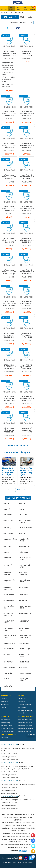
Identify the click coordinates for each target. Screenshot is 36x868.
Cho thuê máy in (9, 607)
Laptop (23, 509)
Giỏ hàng (32, 8)
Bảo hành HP (19, 12)
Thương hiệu (22, 699)
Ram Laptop (9, 595)
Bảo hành (23, 552)
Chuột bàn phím (24, 655)
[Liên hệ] (33, 851)
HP (12, 12)
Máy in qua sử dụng (25, 559)
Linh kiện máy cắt (9, 581)
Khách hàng (5, 705)
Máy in (6, 504)
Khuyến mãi (22, 707)
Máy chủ (7, 528)
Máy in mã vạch (26, 528)
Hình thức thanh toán (25, 720)
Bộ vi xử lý (8, 662)
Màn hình (23, 515)
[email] (33, 846)
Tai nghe (23, 668)
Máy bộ (7, 509)
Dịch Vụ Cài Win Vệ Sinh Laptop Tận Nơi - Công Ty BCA (26, 471)
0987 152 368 (12, 754)
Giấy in (22, 534)
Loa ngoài (24, 588)
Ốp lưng (7, 547)
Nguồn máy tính (24, 540)
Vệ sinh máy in (25, 621)
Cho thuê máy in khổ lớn (25, 637)
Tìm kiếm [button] (11, 8)
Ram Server (9, 601)
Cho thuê (8, 565)
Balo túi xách (25, 673)
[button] (7, 490)
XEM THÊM (21, 490)
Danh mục (4, 8)
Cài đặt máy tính (9, 622)
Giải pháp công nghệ (8, 732)
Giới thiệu (4, 699)
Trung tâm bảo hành (25, 705)
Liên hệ (3, 707)
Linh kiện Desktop (23, 574)
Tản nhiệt (8, 673)
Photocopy (8, 521)
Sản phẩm (22, 702)
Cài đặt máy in (25, 614)
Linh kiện (7, 558)
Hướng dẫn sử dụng (7, 729)
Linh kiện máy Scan (25, 581)
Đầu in (6, 679)
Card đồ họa (25, 649)
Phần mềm (8, 686)
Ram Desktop (25, 595)
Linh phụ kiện (9, 643)
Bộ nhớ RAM (8, 649)
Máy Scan (8, 515)
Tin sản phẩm (5, 720)
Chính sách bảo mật (25, 732)
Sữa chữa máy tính (10, 637)
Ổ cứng (7, 655)
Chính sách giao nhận (25, 723)
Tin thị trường (5, 723)
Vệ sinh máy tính (8, 629)
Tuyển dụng (5, 702)
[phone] (33, 835)
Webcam (23, 601)
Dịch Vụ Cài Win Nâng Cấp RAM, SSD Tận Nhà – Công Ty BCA (8, 471)
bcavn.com (5, 738)
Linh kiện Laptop (7, 574)
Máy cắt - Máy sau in (25, 521)
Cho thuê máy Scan (25, 607)
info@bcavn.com (11, 757)
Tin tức (18, 8)
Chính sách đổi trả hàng (26, 729)
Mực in (22, 504)
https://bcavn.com (13, 760)
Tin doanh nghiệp (7, 726)
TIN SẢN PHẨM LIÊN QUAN (16, 453)
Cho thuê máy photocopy (9, 615)
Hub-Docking (25, 547)
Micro (6, 552)
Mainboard (24, 643)
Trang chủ (4, 12)
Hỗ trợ (25, 8)
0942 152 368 (22, 842)
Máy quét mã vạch (25, 566)
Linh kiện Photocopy (8, 588)
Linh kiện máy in (10, 539)
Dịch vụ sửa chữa (24, 680)
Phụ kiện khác (9, 668)
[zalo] (33, 841)
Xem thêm (18, 445)
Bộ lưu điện (8, 534)
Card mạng (24, 662)
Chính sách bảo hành (25, 726)
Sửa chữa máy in (25, 629)
